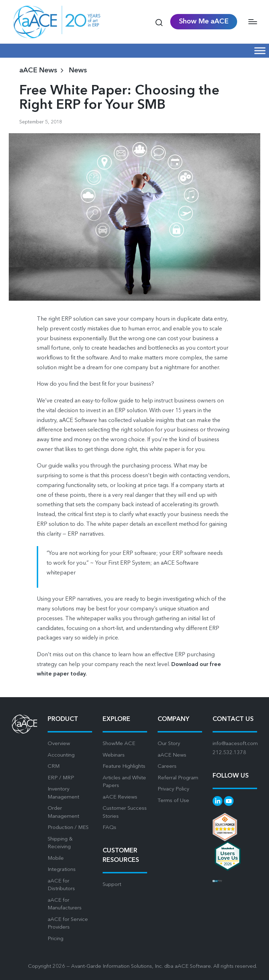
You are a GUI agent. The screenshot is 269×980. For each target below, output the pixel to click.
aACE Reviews (120, 797)
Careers (167, 767)
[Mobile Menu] (260, 51)
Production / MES (68, 828)
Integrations (62, 870)
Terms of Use (173, 801)
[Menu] (253, 22)
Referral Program (178, 778)
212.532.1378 (229, 753)
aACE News (172, 755)
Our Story (169, 744)
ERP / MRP (61, 778)
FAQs (109, 828)
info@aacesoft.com (235, 744)
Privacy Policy (173, 789)
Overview (59, 744)
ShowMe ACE (119, 744)
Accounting (61, 755)
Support (112, 885)
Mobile (56, 859)
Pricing (56, 939)
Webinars (114, 755)
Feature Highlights (124, 767)
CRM (54, 767)
